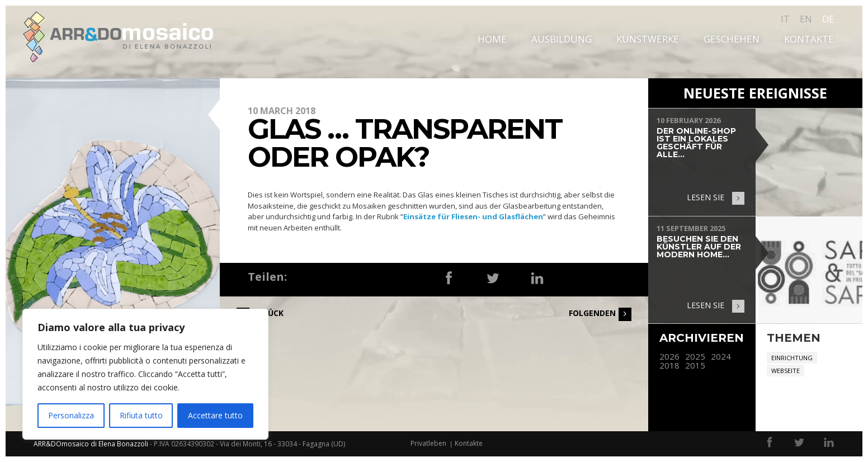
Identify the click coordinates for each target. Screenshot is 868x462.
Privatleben (428, 443)
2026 (669, 357)
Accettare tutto (215, 415)
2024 (721, 357)
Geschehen (732, 39)
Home (492, 39)
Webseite (786, 371)
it (785, 19)
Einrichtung (792, 358)
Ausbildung (562, 39)
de (828, 19)
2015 (695, 366)
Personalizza (71, 415)
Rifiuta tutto (141, 415)
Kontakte (809, 39)
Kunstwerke (648, 39)
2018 (669, 366)
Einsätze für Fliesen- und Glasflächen (473, 216)
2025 (695, 357)
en (806, 19)
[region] (145, 374)
